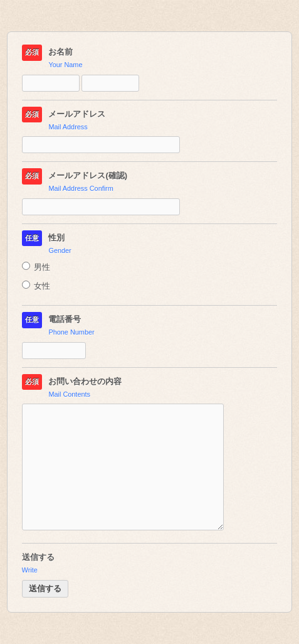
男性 (36, 267)
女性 (36, 286)
